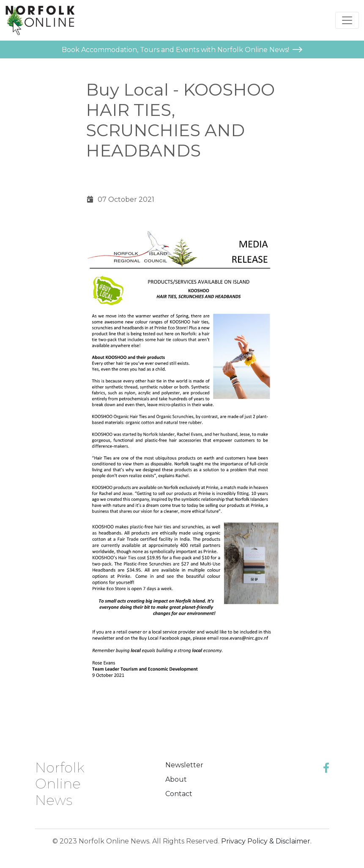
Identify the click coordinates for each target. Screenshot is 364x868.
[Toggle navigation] (347, 20)
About (176, 779)
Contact (179, 794)
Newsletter (184, 765)
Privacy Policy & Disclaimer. (266, 841)
